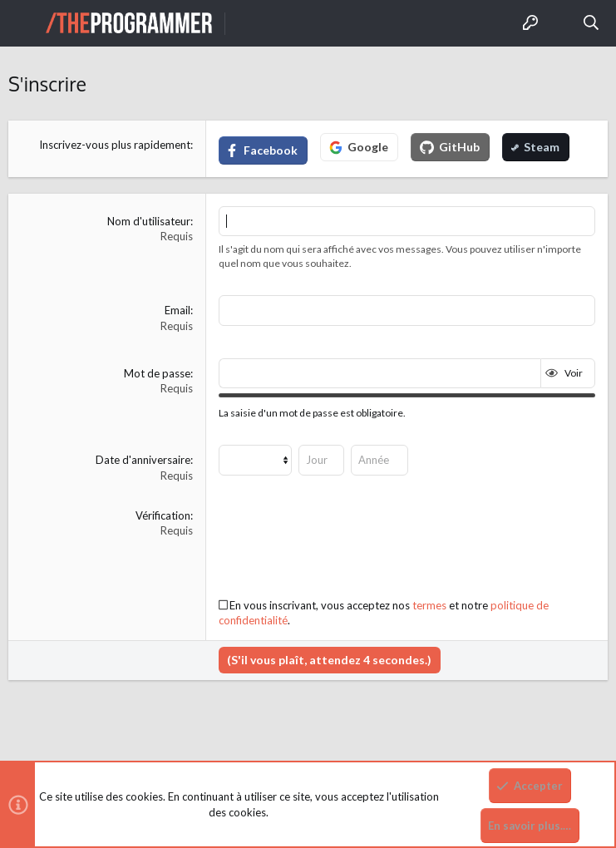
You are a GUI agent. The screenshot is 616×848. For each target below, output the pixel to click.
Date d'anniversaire (143, 460)
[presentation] (345, 540)
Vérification (163, 515)
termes (429, 605)
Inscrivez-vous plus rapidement (115, 145)
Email (177, 310)
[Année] (379, 460)
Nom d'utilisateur (149, 221)
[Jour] (321, 460)
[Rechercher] (591, 23)
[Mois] (255, 460)
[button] (25, 23)
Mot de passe (157, 373)
